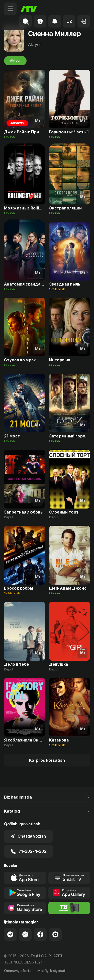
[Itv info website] (69, 908)
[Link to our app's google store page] (25, 893)
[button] (69, 21)
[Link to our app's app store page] (25, 878)
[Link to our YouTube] (55, 934)
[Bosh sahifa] (29, 9)
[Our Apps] (69, 878)
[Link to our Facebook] (40, 934)
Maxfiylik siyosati (52, 971)
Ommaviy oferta (18, 971)
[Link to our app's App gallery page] (69, 893)
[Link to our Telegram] (10, 934)
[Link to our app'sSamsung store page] (25, 908)
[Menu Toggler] (10, 9)
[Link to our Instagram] (25, 934)
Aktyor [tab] (15, 61)
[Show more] (47, 760)
